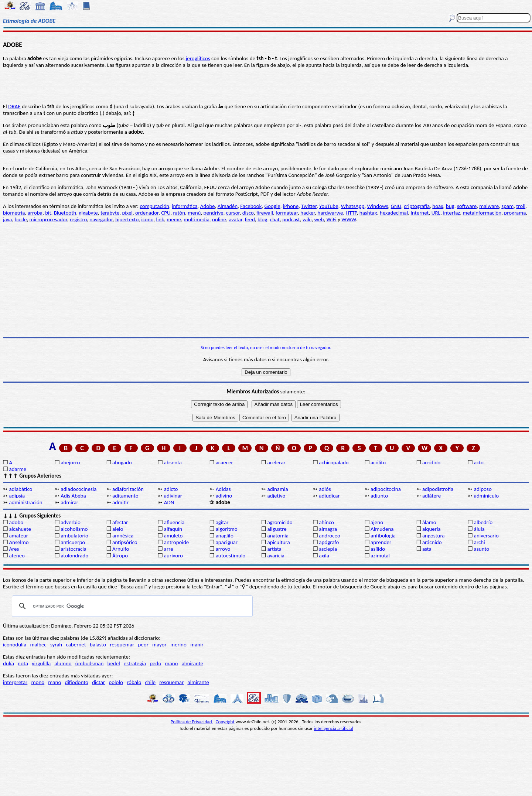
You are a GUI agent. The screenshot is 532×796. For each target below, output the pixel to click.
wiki (307, 219)
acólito (378, 462)
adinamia (277, 489)
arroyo (223, 549)
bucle (21, 219)
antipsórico (125, 542)
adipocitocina (386, 489)
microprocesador (48, 219)
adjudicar (329, 496)
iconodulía (15, 645)
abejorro (70, 462)
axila (324, 556)
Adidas (223, 489)
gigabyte (88, 213)
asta (427, 549)
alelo (118, 529)
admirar (69, 502)
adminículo (486, 496)
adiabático (21, 489)
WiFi (332, 219)
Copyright (225, 722)
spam (507, 206)
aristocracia (74, 549)
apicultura (278, 542)
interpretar (15, 682)
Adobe (208, 206)
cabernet (76, 645)
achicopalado (334, 462)
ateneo (17, 556)
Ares (14, 549)
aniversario (486, 536)
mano (172, 663)
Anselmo (19, 542)
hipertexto (127, 219)
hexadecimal (394, 213)
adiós (325, 489)
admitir (120, 502)
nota (23, 663)
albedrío (483, 522)
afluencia (174, 522)
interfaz (451, 213)
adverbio (71, 522)
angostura (434, 536)
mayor (159, 645)
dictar (98, 682)
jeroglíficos (198, 58)
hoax (438, 206)
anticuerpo (73, 542)
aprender (381, 542)
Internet (420, 213)
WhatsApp (353, 206)
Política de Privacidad (192, 722)
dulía (8, 663)
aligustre (277, 529)
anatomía (278, 536)
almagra (328, 529)
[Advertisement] (266, 280)
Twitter (309, 206)
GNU (396, 206)
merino (178, 645)
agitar (222, 522)
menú (194, 213)
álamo (429, 522)
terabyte (110, 213)
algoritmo (227, 529)
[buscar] (131, 606)
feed (250, 219)
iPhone (291, 206)
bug (450, 206)
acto (479, 462)
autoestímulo (231, 556)
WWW (349, 219)
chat (275, 219)
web (319, 219)
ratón (179, 213)
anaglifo (225, 536)
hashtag (368, 213)
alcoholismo (74, 529)
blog (262, 219)
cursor (233, 213)
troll (521, 206)
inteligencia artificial (334, 728)
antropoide (176, 542)
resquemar (122, 645)
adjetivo (276, 496)
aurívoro (173, 556)
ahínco (326, 522)
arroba (35, 213)
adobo (16, 522)
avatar (236, 219)
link (160, 219)
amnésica (123, 536)
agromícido (280, 522)
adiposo (483, 489)
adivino (224, 496)
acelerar (276, 462)
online (219, 219)
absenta (173, 462)
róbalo (134, 682)
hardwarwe (330, 213)
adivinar (173, 496)
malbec (38, 645)
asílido (378, 549)
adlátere (432, 496)
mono (38, 682)
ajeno (377, 522)
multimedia (197, 219)
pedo (155, 663)
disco (248, 213)
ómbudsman (89, 663)
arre (169, 549)
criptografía (417, 206)
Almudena (382, 529)
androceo (330, 536)
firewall (265, 213)
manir (197, 645)
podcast (291, 219)
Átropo (120, 556)
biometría (14, 213)
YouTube (329, 206)
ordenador (147, 213)
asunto (482, 549)
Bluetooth (65, 213)
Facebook (251, 206)
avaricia (276, 556)
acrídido (431, 462)
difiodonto (77, 682)
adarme (18, 469)
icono (147, 219)
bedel (114, 663)
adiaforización (128, 489)
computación (155, 206)
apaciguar (227, 542)
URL (436, 213)
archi (480, 542)
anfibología (383, 536)
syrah (56, 645)
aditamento (125, 496)
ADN (169, 502)
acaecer (224, 462)
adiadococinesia (79, 489)
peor (143, 645)
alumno (63, 663)
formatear (287, 213)
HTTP (351, 213)
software (467, 206)
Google (272, 206)
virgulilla (41, 663)
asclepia (328, 549)
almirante (192, 663)
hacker (308, 213)
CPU (166, 213)
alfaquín (173, 529)
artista (274, 549)
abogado (122, 462)
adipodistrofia (438, 489)
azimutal (380, 556)
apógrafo (329, 542)
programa (515, 213)
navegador (101, 219)
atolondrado (74, 556)
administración (25, 502)
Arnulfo (121, 549)
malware (489, 206)
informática (185, 206)
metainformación (482, 213)
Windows (378, 206)
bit (48, 213)
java (7, 219)
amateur (18, 536)
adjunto (379, 496)
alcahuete (20, 529)
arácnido (432, 542)
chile (151, 682)
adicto (171, 489)
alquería (432, 529)
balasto (98, 645)
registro (78, 219)
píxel (127, 213)
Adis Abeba (73, 496)
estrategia (135, 663)
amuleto (173, 536)
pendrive (214, 213)
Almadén (228, 206)
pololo (116, 682)
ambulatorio (74, 536)
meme (174, 219)
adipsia (17, 496)
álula (479, 529)
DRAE (14, 106)
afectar (120, 522)
